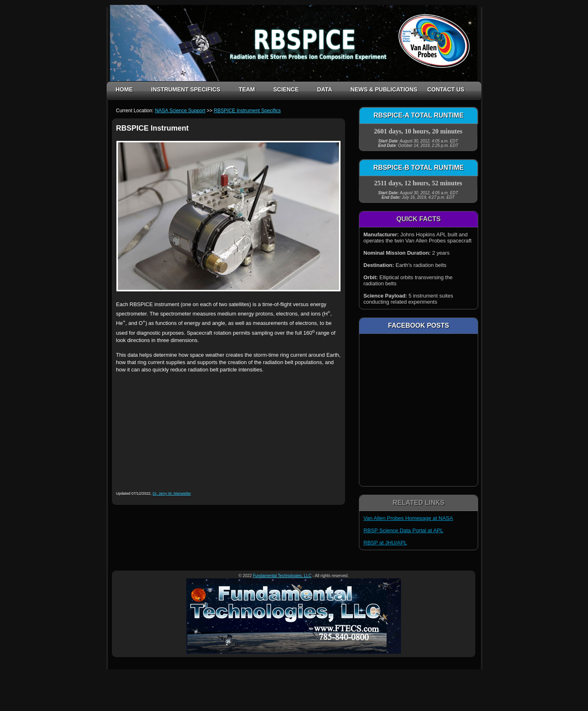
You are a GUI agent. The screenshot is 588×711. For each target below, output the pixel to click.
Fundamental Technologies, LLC (282, 576)
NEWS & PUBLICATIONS (384, 89)
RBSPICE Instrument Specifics (247, 111)
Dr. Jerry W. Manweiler (172, 493)
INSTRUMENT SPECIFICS (186, 89)
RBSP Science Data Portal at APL (403, 530)
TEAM (247, 89)
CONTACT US (446, 89)
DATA (324, 89)
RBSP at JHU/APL (385, 543)
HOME (124, 89)
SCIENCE (286, 89)
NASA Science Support (180, 111)
